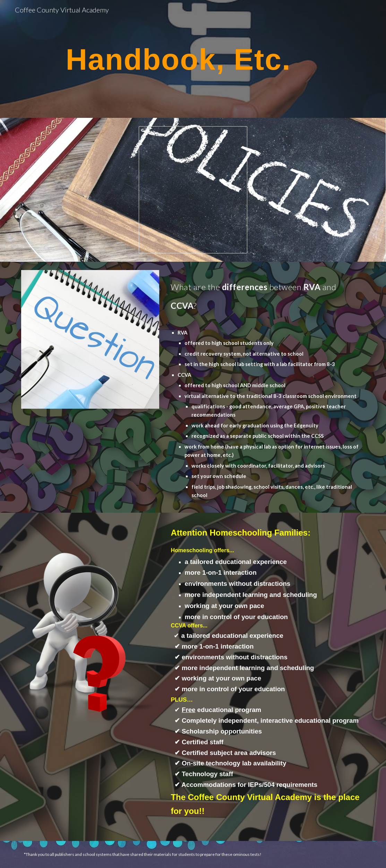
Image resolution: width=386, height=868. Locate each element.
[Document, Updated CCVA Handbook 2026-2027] (193, 190)
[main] (178, 59)
